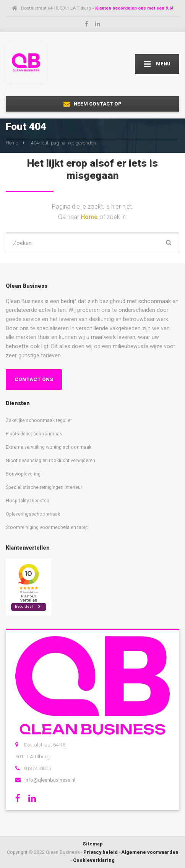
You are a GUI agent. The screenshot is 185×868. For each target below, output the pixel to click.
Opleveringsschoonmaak (33, 514)
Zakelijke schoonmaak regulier (39, 420)
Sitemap (93, 844)
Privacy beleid (101, 852)
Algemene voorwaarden (150, 852)
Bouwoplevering (23, 474)
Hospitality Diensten (28, 501)
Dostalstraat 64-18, (45, 745)
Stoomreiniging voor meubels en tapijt (47, 527)
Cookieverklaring (94, 860)
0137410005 (37, 768)
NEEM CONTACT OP (92, 104)
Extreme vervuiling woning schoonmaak (49, 447)
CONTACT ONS (34, 379)
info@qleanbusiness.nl (50, 780)
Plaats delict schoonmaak (34, 434)
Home (12, 143)
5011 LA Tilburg (32, 757)
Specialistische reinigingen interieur (44, 487)
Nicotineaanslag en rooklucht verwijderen (50, 460)
